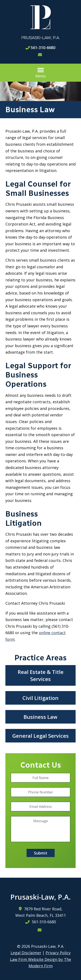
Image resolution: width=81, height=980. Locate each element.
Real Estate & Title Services (41, 675)
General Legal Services (40, 736)
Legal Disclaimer (26, 953)
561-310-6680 (43, 48)
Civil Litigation (40, 698)
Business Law (40, 717)
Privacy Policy (58, 953)
